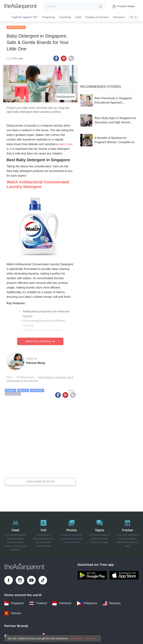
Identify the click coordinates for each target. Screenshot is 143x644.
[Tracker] (128, 533)
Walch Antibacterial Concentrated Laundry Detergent (38, 183)
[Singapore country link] (14, 602)
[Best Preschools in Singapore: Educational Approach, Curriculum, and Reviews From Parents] (109, 99)
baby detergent (13, 393)
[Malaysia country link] (112, 602)
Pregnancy (48, 17)
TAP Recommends (16, 26)
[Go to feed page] (21, 8)
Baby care (23, 389)
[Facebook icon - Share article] (56, 57)
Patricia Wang (36, 362)
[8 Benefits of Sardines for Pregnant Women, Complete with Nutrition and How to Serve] (109, 139)
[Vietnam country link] (13, 612)
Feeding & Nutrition (97, 17)
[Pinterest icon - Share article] (64, 57)
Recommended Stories (101, 86)
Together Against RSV (25, 17)
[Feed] (15, 533)
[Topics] (100, 533)
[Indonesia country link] (62, 602)
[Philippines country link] (87, 602)
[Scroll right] (136, 17)
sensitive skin (37, 389)
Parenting (65, 17)
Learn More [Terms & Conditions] (76, 638)
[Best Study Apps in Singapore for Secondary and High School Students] (109, 119)
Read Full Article (40, 340)
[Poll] (43, 533)
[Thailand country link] (38, 602)
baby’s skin (66, 143)
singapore (11, 389)
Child (78, 17)
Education (119, 17)
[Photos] (71, 533)
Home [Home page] (9, 376)
